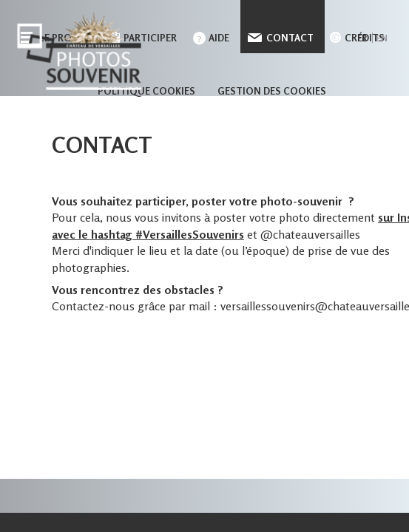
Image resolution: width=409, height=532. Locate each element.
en (382, 38)
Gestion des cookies (272, 91)
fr (362, 38)
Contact (290, 38)
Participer (150, 38)
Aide (219, 38)
